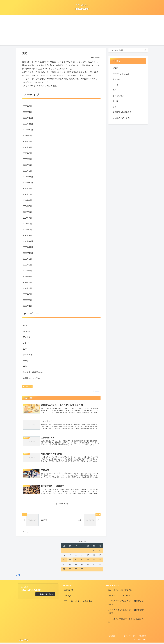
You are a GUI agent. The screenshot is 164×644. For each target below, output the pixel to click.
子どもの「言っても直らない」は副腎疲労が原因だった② (126, 604)
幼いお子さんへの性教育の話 (120, 592)
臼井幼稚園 (69, 592)
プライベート (27, 386)
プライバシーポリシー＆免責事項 (78, 603)
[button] (145, 50)
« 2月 (19, 577)
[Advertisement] (82, 31)
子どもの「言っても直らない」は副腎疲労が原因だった (126, 613)
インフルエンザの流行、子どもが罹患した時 (126, 622)
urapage (68, 597)
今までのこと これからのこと (121, 597)
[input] (128, 50)
